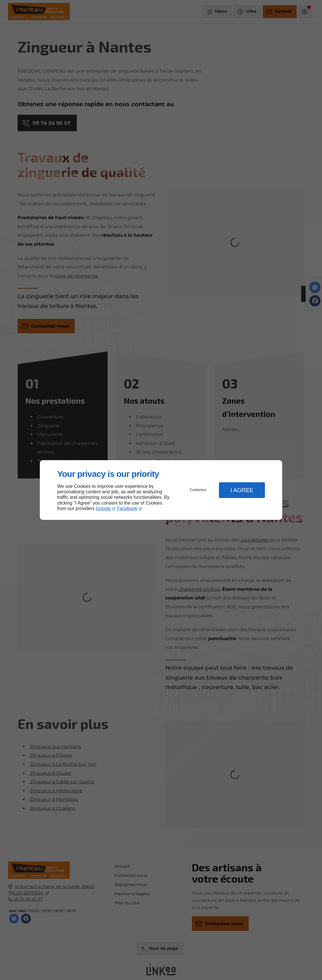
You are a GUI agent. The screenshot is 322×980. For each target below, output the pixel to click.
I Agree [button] (242, 490)
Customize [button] (198, 490)
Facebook (127, 508)
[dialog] (161, 490)
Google (103, 508)
